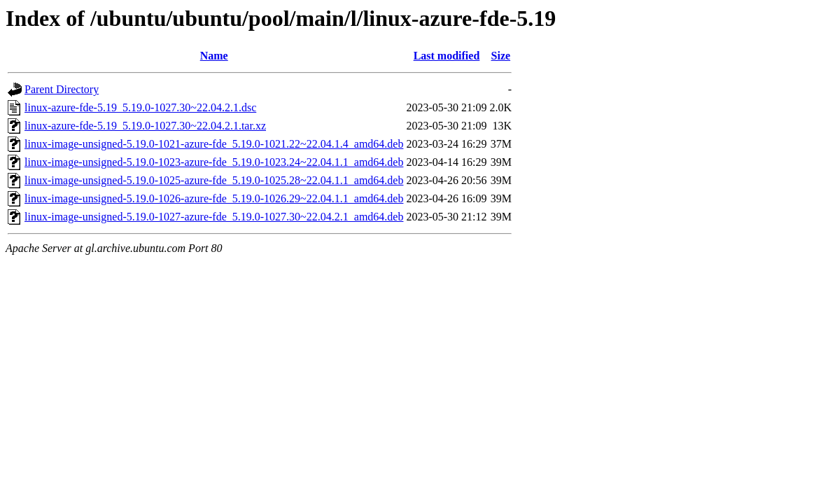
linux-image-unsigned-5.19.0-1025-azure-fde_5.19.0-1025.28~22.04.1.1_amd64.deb (214, 180)
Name (214, 56)
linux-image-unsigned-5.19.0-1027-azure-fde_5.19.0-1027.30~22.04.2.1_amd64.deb (214, 217)
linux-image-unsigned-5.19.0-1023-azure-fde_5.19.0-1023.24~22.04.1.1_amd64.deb (214, 162)
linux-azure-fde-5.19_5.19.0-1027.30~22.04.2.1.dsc (140, 107)
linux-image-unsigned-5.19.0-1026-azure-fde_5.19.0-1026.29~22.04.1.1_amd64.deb (214, 198)
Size (501, 56)
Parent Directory (62, 89)
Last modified (447, 56)
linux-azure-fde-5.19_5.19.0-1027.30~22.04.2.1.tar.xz (145, 126)
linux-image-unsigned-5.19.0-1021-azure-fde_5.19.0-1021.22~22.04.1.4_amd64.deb (214, 144)
